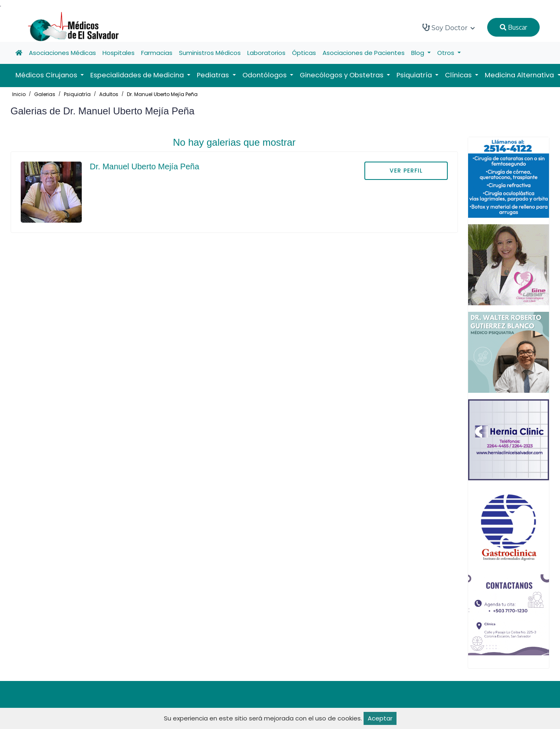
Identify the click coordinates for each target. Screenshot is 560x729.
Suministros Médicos (210, 53)
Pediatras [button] (214, 75)
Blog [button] (418, 53)
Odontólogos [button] (265, 75)
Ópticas (304, 53)
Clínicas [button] (459, 75)
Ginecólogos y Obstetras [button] (342, 75)
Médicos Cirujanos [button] (47, 75)
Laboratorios (266, 53)
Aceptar (380, 718)
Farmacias (157, 53)
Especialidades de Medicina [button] (138, 75)
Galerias (45, 94)
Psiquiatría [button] (415, 75)
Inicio (19, 94)
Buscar (513, 27)
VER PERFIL (406, 171)
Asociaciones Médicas (62, 53)
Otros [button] (447, 53)
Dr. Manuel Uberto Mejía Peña (162, 94)
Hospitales (119, 53)
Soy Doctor (449, 28)
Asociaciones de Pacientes (364, 53)
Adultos (109, 94)
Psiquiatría (77, 94)
